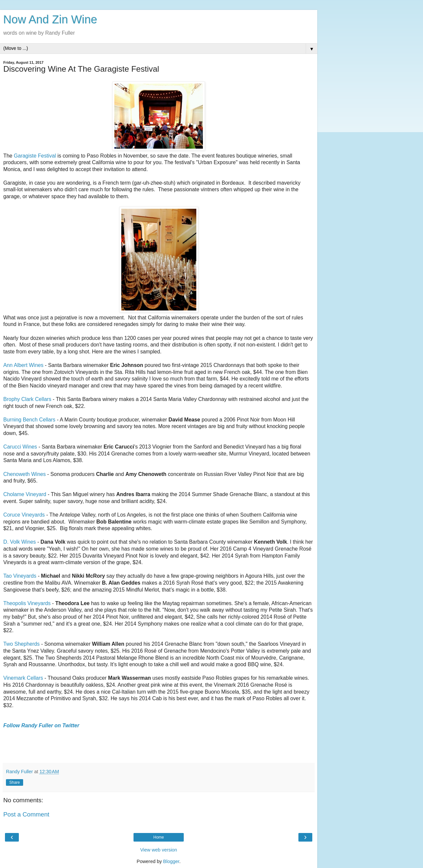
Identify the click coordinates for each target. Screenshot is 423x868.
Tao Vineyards (20, 576)
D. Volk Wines (20, 542)
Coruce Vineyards (24, 515)
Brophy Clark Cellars (27, 399)
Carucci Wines (20, 447)
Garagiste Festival (35, 156)
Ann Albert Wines (23, 365)
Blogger (171, 861)
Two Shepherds (21, 644)
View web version (159, 850)
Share (15, 782)
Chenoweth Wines (24, 474)
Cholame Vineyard (25, 494)
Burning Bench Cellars (29, 420)
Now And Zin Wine (50, 19)
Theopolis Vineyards (27, 603)
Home (159, 837)
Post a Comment (26, 814)
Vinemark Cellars (23, 678)
